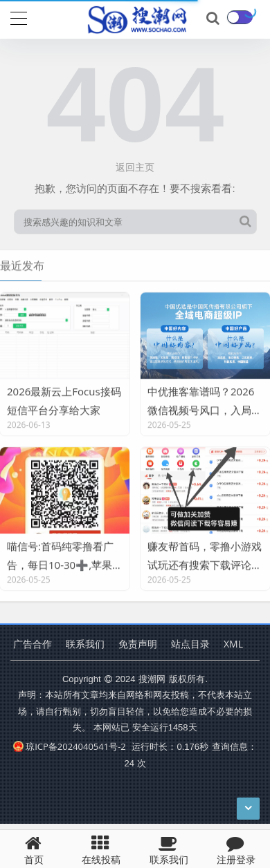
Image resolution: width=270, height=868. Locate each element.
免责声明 (138, 644)
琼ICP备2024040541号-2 (70, 746)
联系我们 (85, 644)
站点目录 (190, 644)
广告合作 (33, 644)
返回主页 (135, 167)
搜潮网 (152, 679)
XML (233, 644)
